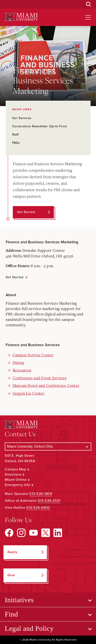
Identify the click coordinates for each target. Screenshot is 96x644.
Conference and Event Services (40, 378)
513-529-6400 (38, 508)
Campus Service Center (33, 355)
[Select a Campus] (48, 446)
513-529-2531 (49, 501)
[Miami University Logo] (21, 17)
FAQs (16, 143)
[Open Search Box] (89, 4)
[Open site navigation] (88, 17)
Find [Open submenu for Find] (11, 614)
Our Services (22, 118)
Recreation (22, 370)
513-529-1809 (41, 494)
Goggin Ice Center (29, 393)
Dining (18, 362)
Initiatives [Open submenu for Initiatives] (19, 600)
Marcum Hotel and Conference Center (46, 385)
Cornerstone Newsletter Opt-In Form (40, 126)
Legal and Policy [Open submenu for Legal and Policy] (29, 628)
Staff (16, 135)
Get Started (15, 277)
